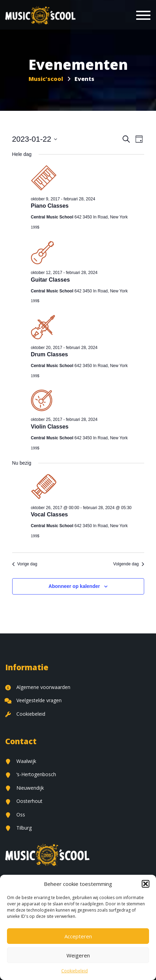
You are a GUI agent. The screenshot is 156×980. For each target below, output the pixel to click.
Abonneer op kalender (74, 586)
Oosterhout (24, 801)
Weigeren (78, 955)
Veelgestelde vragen (33, 700)
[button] (146, 884)
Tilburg (18, 828)
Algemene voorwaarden (38, 687)
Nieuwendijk (25, 788)
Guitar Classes (50, 280)
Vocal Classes (49, 514)
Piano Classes (50, 206)
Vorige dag (25, 564)
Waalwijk (21, 761)
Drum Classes (50, 354)
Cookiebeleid (75, 971)
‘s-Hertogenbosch (31, 774)
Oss (15, 815)
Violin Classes (50, 427)
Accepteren (78, 936)
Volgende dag (128, 564)
